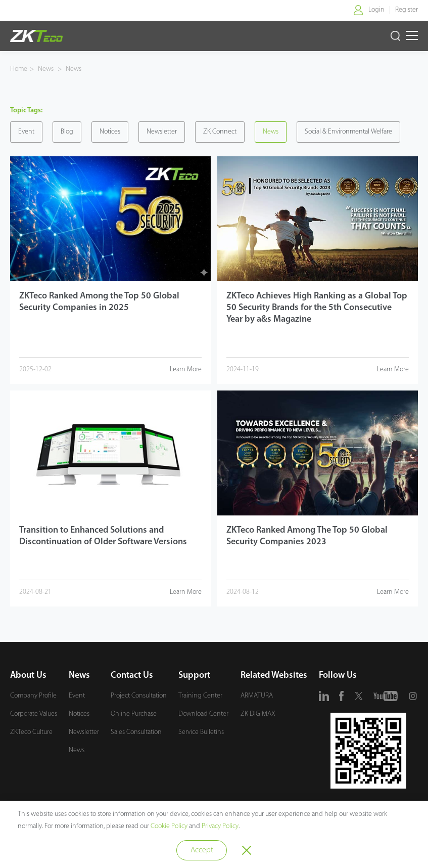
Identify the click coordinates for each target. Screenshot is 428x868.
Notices (110, 132)
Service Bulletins (201, 732)
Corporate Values (34, 714)
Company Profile (33, 696)
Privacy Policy (220, 826)
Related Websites (274, 676)
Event (26, 132)
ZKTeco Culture (31, 732)
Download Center (203, 714)
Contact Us (132, 676)
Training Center (200, 696)
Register (407, 10)
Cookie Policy (169, 826)
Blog (67, 132)
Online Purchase (134, 714)
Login (376, 10)
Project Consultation (139, 696)
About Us (28, 676)
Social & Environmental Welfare (348, 132)
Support (194, 676)
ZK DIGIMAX (258, 714)
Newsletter (162, 132)
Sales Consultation (136, 732)
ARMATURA (257, 696)
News (46, 69)
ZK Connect (220, 132)
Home (19, 69)
